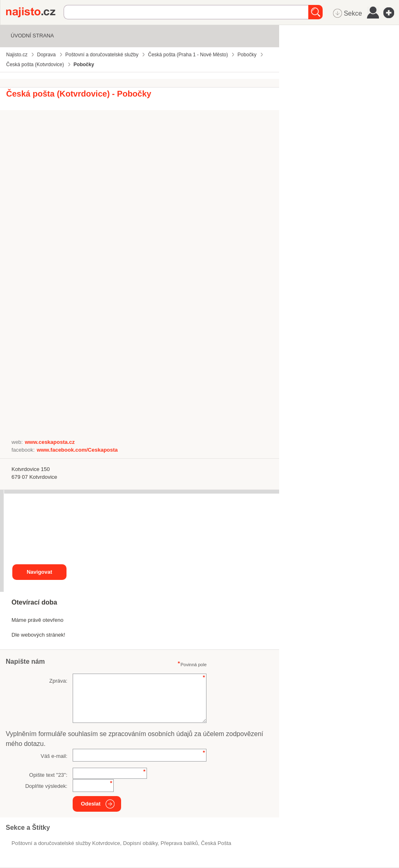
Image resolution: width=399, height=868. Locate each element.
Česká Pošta (216, 843)
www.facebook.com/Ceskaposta (77, 450)
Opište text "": (48, 775)
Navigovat (39, 572)
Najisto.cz (35, 12)
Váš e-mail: (54, 756)
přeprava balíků (179, 843)
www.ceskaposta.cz (50, 442)
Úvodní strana (32, 36)
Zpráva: (58, 681)
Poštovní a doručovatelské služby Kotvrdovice (66, 843)
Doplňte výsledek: (46, 786)
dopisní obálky (140, 843)
